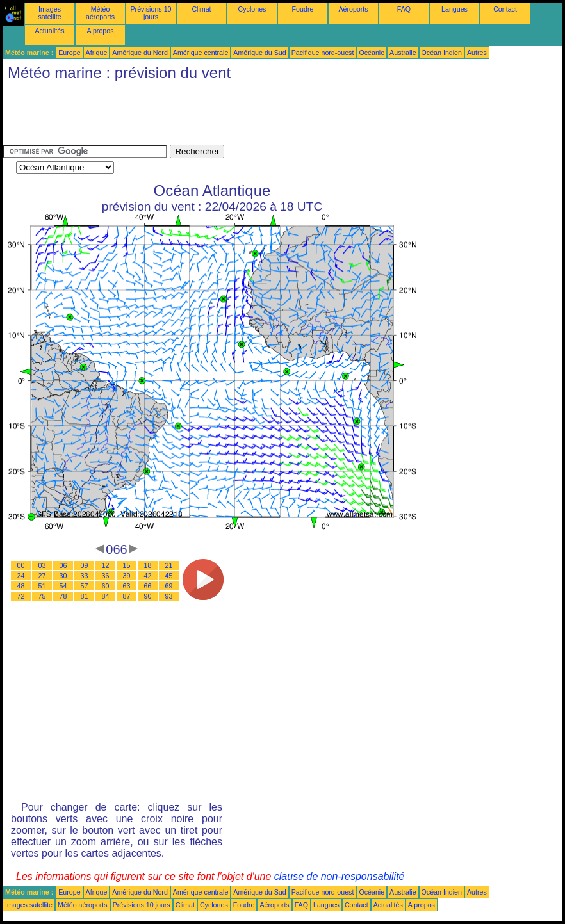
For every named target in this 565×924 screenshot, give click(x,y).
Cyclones (252, 9)
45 (169, 576)
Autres (477, 53)
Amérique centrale (201, 53)
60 (106, 586)
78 (63, 596)
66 (148, 586)
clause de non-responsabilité (340, 876)
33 (85, 576)
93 (169, 596)
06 (63, 565)
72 (21, 596)
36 (106, 576)
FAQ (404, 9)
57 (85, 586)
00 (21, 565)
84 (106, 596)
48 (21, 586)
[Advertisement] (236, 116)
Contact (505, 9)
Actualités (49, 31)
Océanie (372, 53)
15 (127, 565)
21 (169, 565)
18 (148, 565)
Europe (69, 53)
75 (42, 596)
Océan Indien (442, 53)
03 (42, 565)
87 (127, 596)
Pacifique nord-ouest (323, 53)
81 (85, 596)
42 (148, 576)
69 (169, 586)
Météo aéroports (100, 13)
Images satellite (49, 13)
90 (148, 596)
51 (42, 586)
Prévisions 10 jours (151, 13)
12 (106, 565)
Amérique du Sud (259, 53)
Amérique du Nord (140, 53)
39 (127, 576)
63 (127, 586)
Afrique (97, 53)
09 (85, 565)
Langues (454, 9)
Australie (403, 53)
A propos (100, 31)
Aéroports (353, 9)
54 (63, 586)
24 (21, 576)
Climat (201, 9)
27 (42, 576)
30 (63, 576)
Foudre (303, 9)
